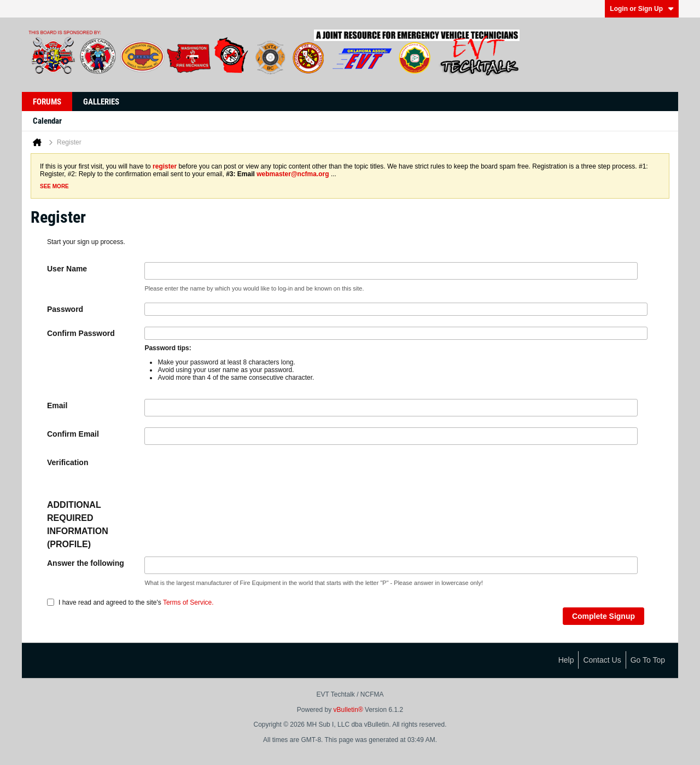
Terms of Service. (188, 602)
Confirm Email (73, 434)
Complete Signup (603, 616)
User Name (67, 269)
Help (566, 660)
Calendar (47, 121)
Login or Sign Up (642, 9)
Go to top (648, 660)
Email (57, 405)
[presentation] (227, 477)
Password (65, 309)
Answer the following (86, 563)
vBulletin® (348, 710)
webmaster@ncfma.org (293, 174)
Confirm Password (81, 333)
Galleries (101, 102)
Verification (68, 462)
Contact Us (602, 660)
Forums (47, 102)
